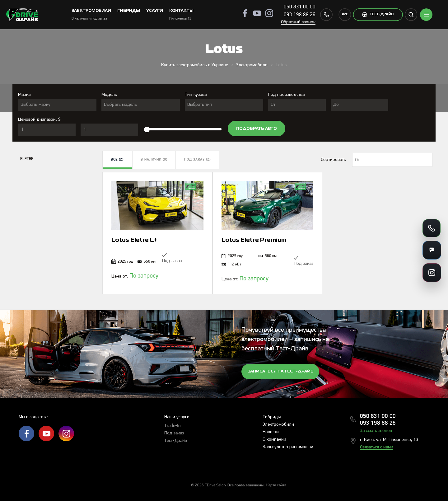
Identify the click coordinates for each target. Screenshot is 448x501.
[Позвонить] (432, 228)
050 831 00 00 (300, 7)
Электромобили (252, 65)
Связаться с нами (377, 447)
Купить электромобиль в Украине (195, 65)
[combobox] (57, 105)
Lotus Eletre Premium (254, 240)
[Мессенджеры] (432, 250)
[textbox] (57, 105)
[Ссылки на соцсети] (432, 273)
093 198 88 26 (300, 15)
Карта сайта (276, 485)
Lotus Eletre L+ (134, 240)
